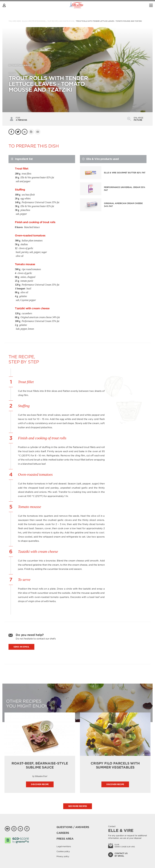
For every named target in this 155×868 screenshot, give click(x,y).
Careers (63, 833)
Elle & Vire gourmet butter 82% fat (125, 173)
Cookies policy (63, 851)
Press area (65, 839)
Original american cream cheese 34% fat (123, 205)
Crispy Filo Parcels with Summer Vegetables (115, 765)
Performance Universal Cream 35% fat (125, 189)
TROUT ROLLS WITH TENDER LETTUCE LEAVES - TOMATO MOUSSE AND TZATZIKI (109, 21)
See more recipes (78, 806)
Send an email (21, 647)
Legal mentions (64, 846)
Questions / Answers (73, 827)
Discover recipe (40, 784)
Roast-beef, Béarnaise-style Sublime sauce (40, 765)
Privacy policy (63, 856)
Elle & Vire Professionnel (34, 21)
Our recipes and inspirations (61, 21)
